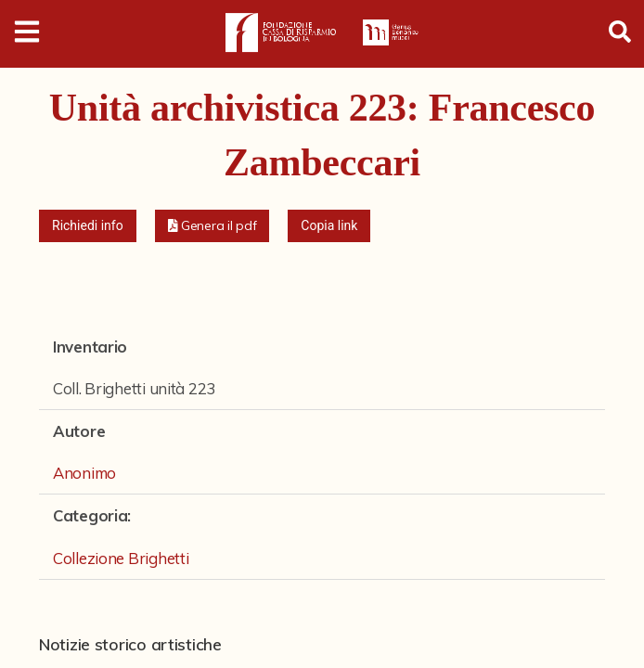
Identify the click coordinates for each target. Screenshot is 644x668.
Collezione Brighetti (121, 558)
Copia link (329, 225)
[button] (213, 226)
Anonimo (84, 473)
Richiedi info (88, 225)
